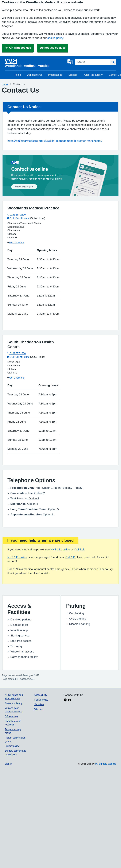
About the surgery (93, 75)
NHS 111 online (60, 549)
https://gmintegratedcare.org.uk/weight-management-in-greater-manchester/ (55, 141)
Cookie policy (41, 700)
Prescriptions (55, 75)
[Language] (70, 62)
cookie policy (55, 38)
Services (73, 75)
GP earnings (11, 716)
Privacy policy (12, 746)
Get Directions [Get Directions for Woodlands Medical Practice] (17, 243)
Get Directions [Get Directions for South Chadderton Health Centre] (17, 378)
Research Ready (14, 703)
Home (18, 75)
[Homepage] (36, 63)
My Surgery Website (106, 764)
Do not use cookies (53, 48)
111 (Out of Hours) (18, 218)
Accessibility (41, 695)
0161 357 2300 (17, 215)
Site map (39, 709)
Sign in (8, 764)
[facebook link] (65, 700)
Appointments (35, 75)
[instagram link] (69, 700)
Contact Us (115, 75)
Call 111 (79, 549)
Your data (39, 704)
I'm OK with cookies (18, 48)
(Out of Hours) (38, 218)
